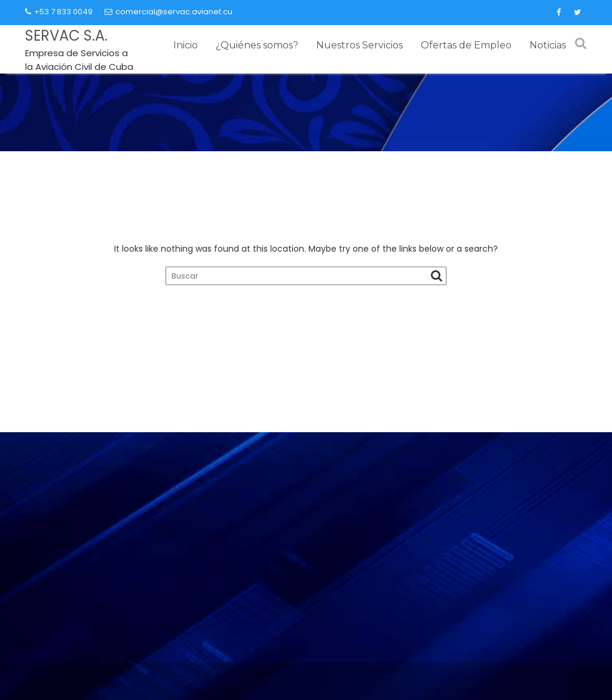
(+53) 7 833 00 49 (72, 527)
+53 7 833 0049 (59, 12)
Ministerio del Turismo (266, 562)
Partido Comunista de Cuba (475, 480)
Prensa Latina (442, 569)
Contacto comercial (79, 484)
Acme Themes (529, 680)
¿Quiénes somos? (257, 45)
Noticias (548, 45)
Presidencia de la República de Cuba (300, 607)
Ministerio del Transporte (273, 502)
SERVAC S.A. (66, 36)
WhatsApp (53, 542)
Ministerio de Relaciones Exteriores (294, 585)
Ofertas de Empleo (466, 45)
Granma (430, 502)
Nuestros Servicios (359, 45)
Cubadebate (441, 614)
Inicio (186, 45)
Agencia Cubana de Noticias (475, 592)
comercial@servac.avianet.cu (169, 12)
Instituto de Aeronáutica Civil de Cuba (303, 480)
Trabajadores (442, 547)
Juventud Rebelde (452, 525)
